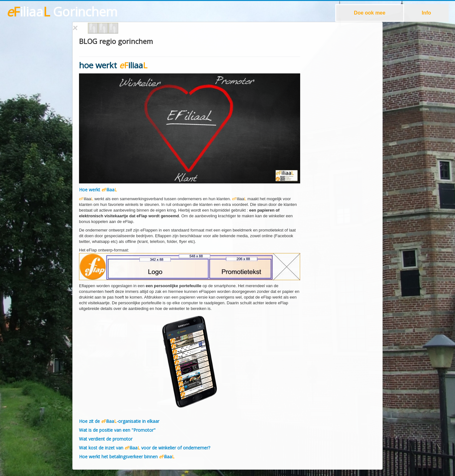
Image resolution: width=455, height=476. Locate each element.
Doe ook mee (370, 13)
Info (426, 13)
